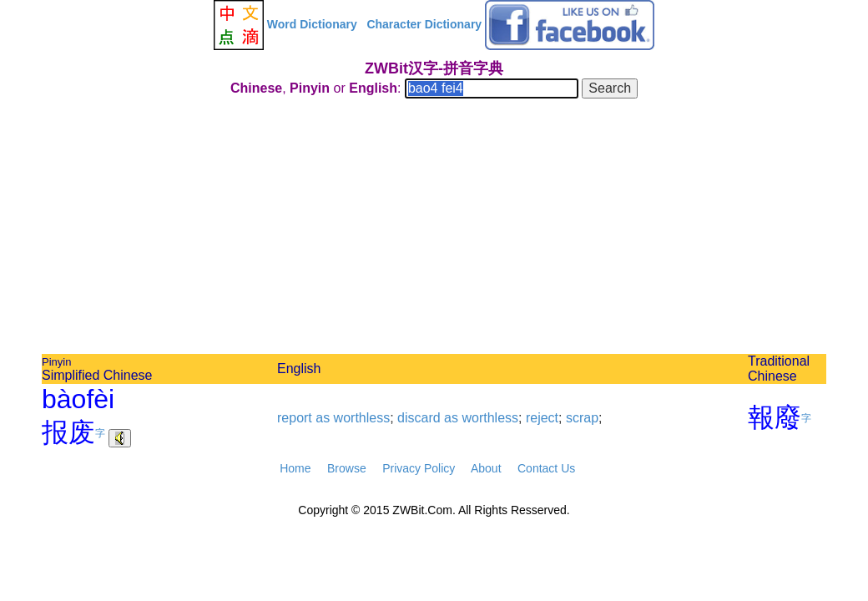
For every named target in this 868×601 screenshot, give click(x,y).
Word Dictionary (312, 24)
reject (542, 418)
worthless (362, 418)
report (295, 418)
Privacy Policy (419, 468)
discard (419, 418)
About (486, 468)
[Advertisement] (434, 229)
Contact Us (546, 468)
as (323, 418)
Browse (347, 468)
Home (295, 468)
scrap (582, 418)
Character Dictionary (424, 24)
